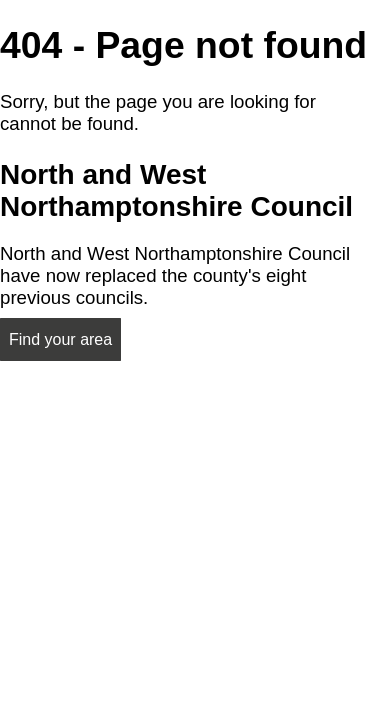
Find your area (60, 339)
